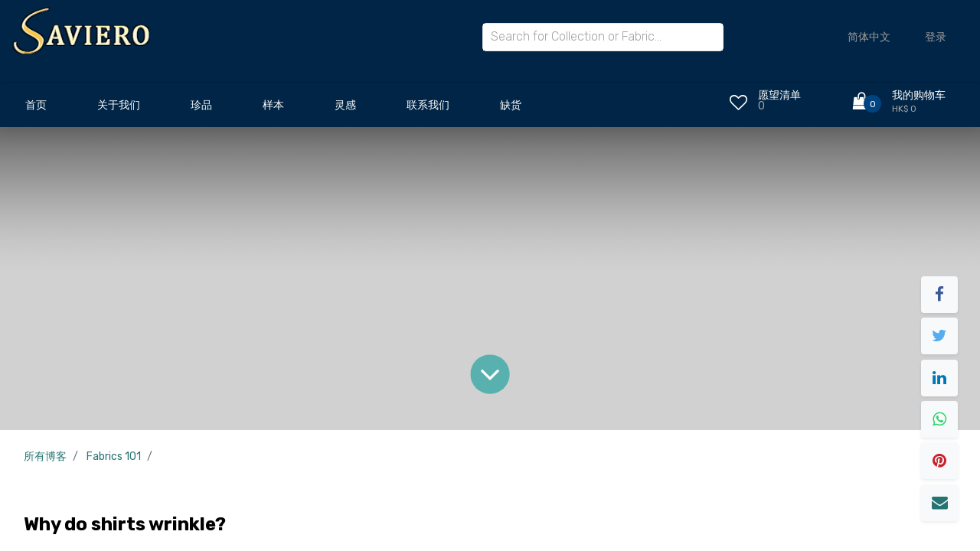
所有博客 (45, 456)
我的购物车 (919, 95)
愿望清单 (779, 95)
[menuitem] (36, 109)
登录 (936, 37)
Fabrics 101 (114, 456)
